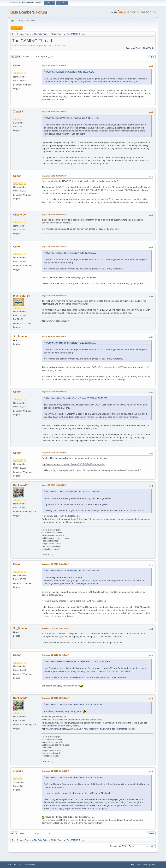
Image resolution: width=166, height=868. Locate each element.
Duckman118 (21, 485)
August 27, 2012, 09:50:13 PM (54, 336)
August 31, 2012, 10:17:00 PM (54, 453)
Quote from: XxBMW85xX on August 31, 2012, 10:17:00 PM (73, 492)
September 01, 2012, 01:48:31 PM (55, 771)
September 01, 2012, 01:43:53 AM (55, 628)
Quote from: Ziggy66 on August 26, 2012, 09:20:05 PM (70, 72)
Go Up (14, 833)
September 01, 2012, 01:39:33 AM (55, 564)
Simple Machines (30, 865)
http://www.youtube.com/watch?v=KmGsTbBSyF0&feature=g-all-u (73, 464)
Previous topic (133, 48)
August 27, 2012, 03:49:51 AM (54, 296)
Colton (17, 66)
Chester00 (19, 215)
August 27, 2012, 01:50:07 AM (54, 176)
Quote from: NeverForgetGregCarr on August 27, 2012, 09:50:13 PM (76, 398)
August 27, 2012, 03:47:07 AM (54, 247)
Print (151, 57)
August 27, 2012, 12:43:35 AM (54, 111)
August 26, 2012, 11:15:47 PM (54, 65)
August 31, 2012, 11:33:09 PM (54, 485)
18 (52, 57)
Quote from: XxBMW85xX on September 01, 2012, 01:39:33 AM (74, 777)
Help (132, 865)
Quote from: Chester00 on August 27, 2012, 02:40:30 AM (71, 253)
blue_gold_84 (21, 296)
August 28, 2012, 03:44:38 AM (54, 392)
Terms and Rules (142, 865)
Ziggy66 (18, 112)
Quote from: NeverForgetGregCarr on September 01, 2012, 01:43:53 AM (78, 661)
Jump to (113, 846)
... (49, 57)
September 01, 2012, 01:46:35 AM (55, 655)
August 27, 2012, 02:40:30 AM (54, 215)
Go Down (16, 57)
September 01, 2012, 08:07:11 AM (55, 698)
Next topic (149, 48)
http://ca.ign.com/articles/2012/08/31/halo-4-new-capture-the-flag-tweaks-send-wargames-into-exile (89, 729)
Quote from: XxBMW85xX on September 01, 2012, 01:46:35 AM (74, 705)
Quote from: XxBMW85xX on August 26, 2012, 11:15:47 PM (73, 118)
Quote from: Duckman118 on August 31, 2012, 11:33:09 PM (73, 571)
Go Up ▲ (154, 865)
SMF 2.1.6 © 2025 (15, 865)
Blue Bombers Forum (29, 12)
